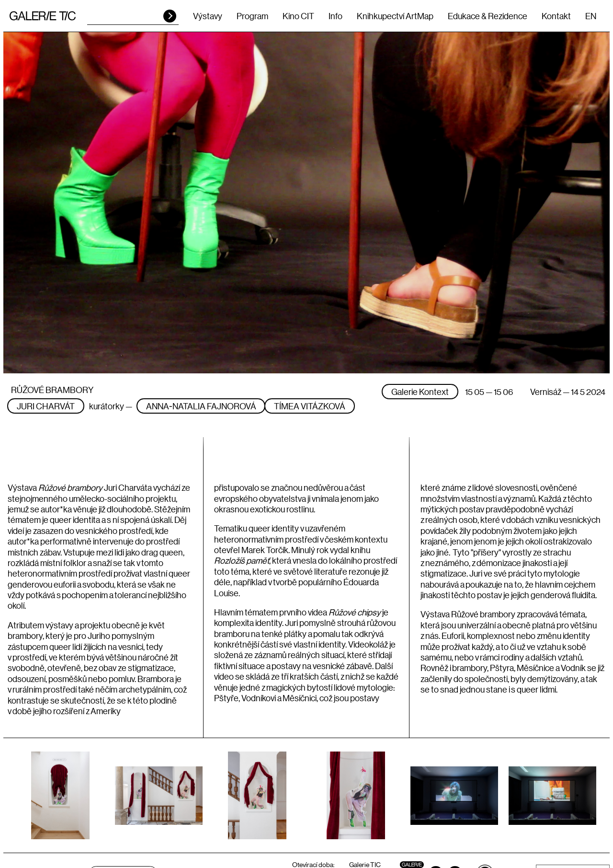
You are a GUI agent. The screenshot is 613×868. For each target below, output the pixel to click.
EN (591, 16)
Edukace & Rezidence (488, 16)
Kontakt (556, 16)
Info (335, 16)
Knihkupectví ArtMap (395, 16)
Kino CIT (298, 16)
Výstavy (208, 16)
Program (252, 16)
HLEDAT (170, 16)
